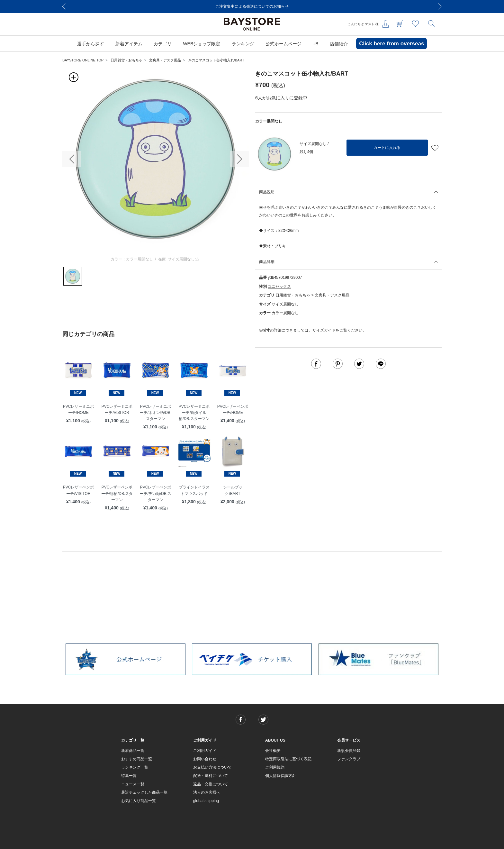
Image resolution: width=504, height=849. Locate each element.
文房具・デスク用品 (165, 60)
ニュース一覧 (133, 784)
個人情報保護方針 (281, 776)
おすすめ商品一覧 (137, 759)
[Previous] (64, 6)
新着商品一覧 (133, 751)
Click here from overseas (392, 44)
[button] (72, 159)
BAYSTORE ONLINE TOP (83, 60)
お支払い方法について (212, 767)
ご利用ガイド (205, 751)
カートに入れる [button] (387, 148)
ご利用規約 (275, 767)
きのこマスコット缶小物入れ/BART (216, 60)
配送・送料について (211, 776)
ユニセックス (279, 287)
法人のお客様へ (207, 792)
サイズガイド (324, 330)
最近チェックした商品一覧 (144, 792)
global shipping (206, 801)
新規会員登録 (349, 751)
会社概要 (273, 751)
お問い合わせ (205, 759)
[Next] (440, 6)
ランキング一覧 (135, 767)
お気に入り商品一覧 (139, 801)
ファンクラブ (349, 759)
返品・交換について (211, 784)
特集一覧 (129, 776)
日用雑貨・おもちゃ (126, 60)
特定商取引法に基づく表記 (288, 759)
